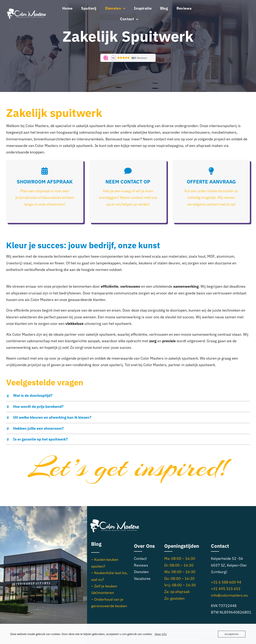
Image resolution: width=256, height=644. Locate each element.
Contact (140, 558)
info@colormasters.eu (229, 595)
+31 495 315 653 (226, 589)
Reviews (141, 565)
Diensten (141, 572)
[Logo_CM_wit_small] (27, 10)
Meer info (161, 634)
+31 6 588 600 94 (226, 582)
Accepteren (232, 634)
